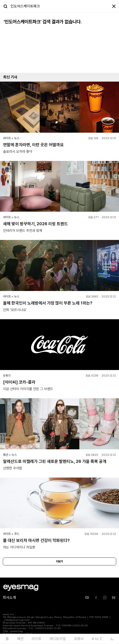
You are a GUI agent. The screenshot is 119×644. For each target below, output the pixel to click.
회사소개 (9, 597)
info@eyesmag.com (17, 620)
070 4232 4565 (99, 617)
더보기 (59, 561)
